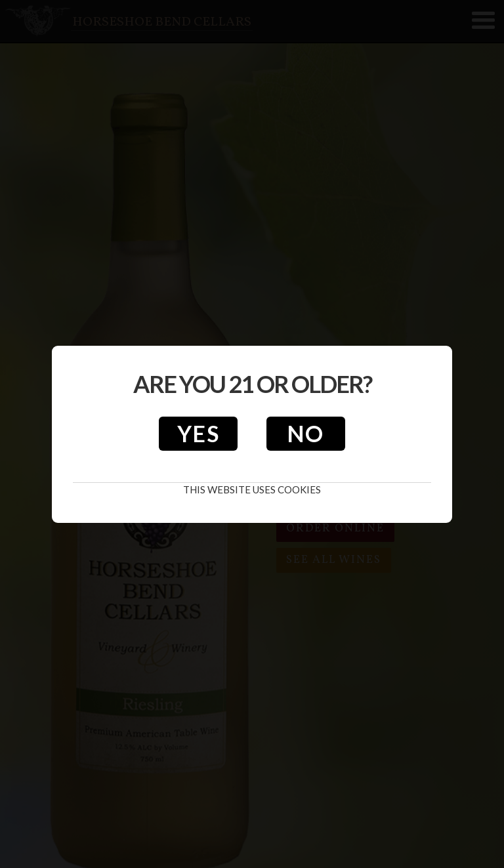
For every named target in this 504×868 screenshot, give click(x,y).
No (306, 433)
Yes (199, 433)
